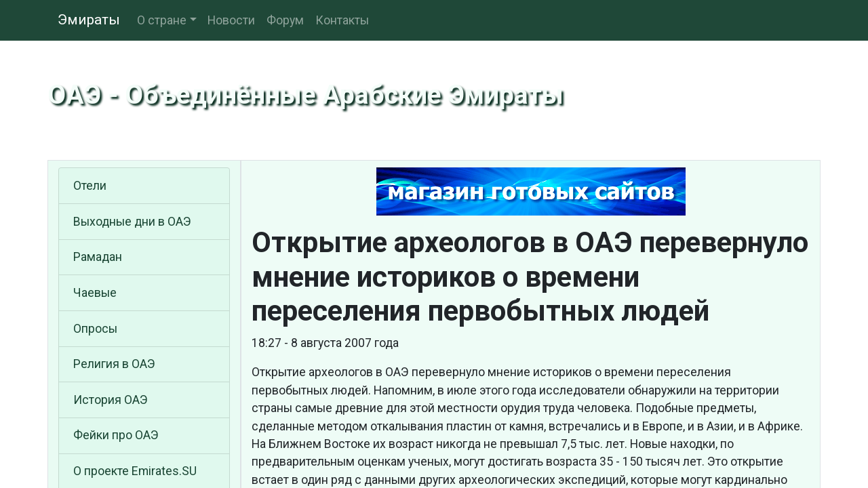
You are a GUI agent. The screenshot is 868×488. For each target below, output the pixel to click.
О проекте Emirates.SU (135, 471)
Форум (285, 20)
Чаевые (95, 293)
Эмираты (89, 20)
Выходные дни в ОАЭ (132, 222)
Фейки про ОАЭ (116, 435)
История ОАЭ (111, 400)
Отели (90, 186)
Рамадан (98, 257)
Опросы (95, 329)
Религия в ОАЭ (114, 364)
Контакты (342, 20)
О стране (162, 20)
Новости (231, 20)
